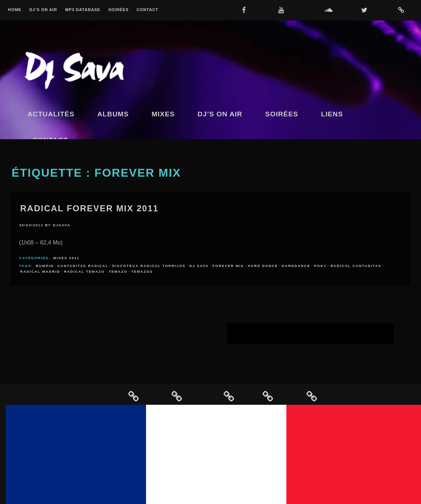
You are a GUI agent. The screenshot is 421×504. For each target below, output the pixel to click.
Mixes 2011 (66, 258)
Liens (332, 114)
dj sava (199, 266)
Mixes (163, 114)
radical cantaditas (356, 266)
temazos (142, 271)
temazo (118, 271)
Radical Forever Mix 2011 (89, 208)
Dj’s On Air (43, 10)
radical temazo (84, 271)
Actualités (51, 114)
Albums (113, 114)
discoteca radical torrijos (149, 266)
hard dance (263, 266)
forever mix (228, 266)
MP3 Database (83, 10)
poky (320, 266)
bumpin (45, 266)
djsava (62, 225)
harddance (296, 266)
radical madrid (40, 271)
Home (15, 10)
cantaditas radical (83, 266)
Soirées (118, 10)
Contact (148, 10)
